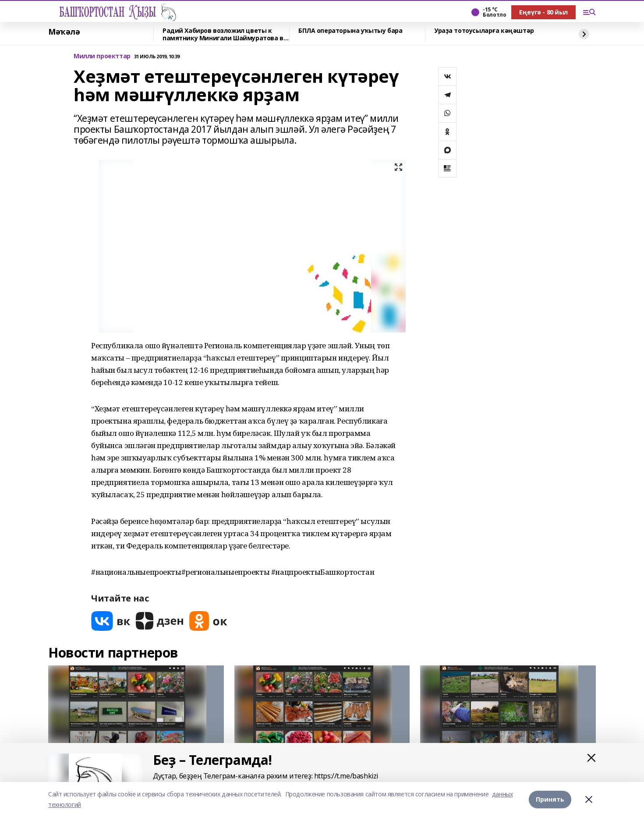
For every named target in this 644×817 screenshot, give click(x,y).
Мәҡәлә (64, 32)
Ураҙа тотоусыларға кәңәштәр (484, 31)
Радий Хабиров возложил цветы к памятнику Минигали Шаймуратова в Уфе (223, 34)
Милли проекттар (102, 56)
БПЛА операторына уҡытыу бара (350, 31)
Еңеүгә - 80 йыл (543, 12)
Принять (550, 799)
